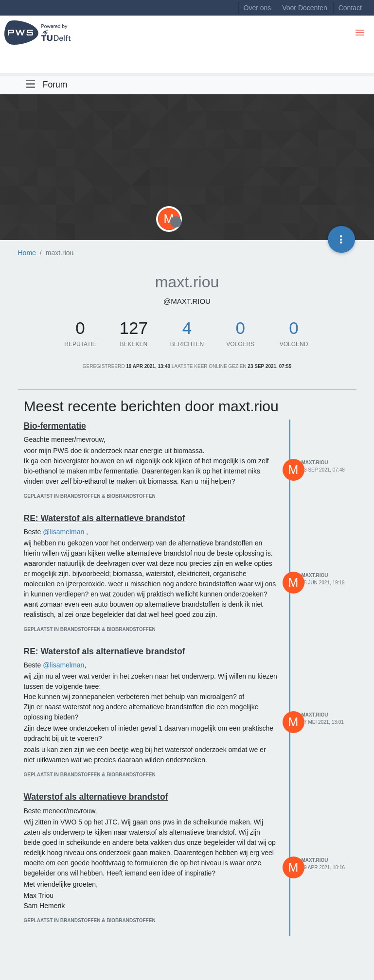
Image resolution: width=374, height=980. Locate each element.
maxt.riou (315, 463)
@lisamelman (63, 532)
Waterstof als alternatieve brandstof (96, 797)
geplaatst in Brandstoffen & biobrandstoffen (90, 496)
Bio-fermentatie (55, 426)
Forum (55, 85)
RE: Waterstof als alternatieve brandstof (105, 518)
